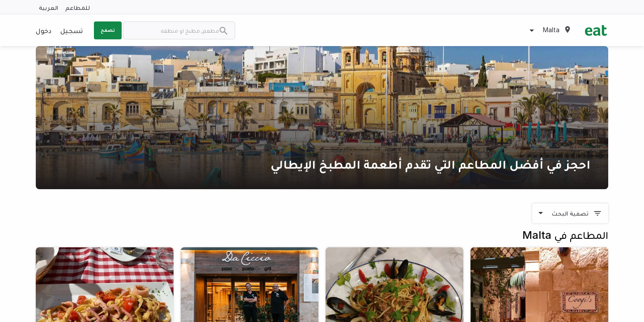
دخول (44, 30)
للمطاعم (78, 7)
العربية (49, 7)
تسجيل (72, 30)
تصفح (108, 30)
